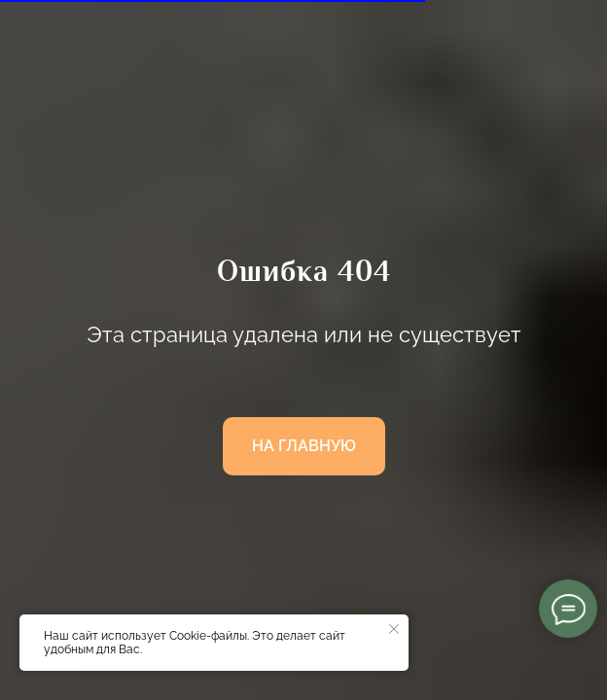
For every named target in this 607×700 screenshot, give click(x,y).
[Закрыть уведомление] (394, 629)
